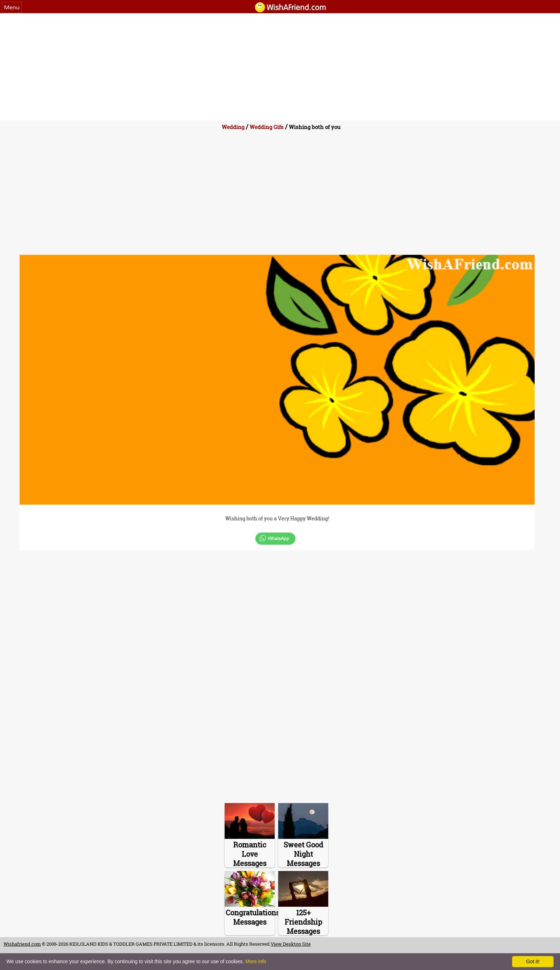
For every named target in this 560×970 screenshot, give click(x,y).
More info (256, 961)
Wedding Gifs (267, 127)
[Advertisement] (280, 67)
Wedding (233, 127)
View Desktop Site (291, 944)
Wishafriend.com (22, 944)
